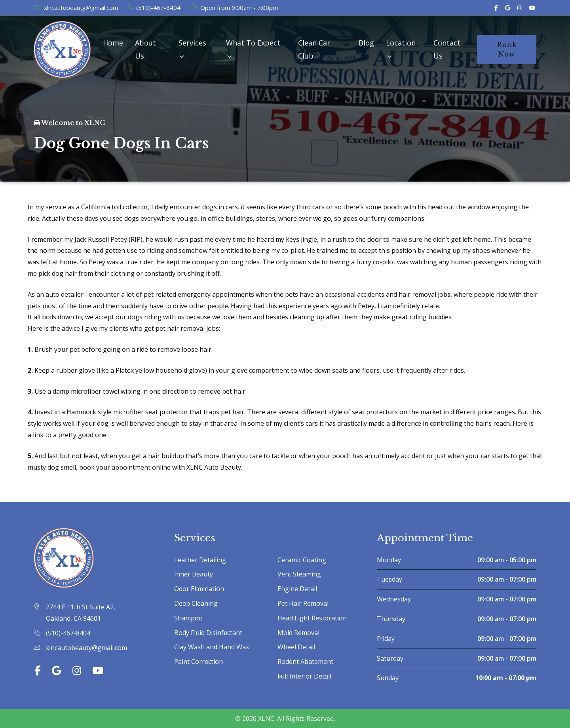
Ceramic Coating (302, 560)
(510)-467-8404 (154, 8)
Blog (366, 43)
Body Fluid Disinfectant (208, 633)
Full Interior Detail (304, 676)
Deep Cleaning (196, 603)
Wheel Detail (296, 647)
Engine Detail (297, 589)
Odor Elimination (199, 589)
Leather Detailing (200, 560)
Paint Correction (199, 662)
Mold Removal (298, 633)
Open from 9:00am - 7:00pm (234, 8)
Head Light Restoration (312, 618)
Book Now (507, 49)
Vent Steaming (299, 574)
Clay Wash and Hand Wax (212, 647)
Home (113, 43)
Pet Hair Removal (303, 603)
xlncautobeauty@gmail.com (76, 8)
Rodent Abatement (305, 662)
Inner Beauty (194, 574)
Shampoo (188, 618)
